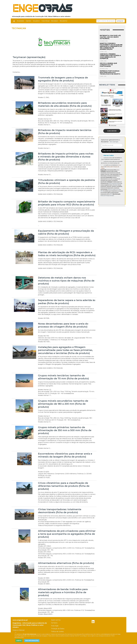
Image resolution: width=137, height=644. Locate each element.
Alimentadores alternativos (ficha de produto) (66, 563)
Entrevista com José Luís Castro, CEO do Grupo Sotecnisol (110, 37)
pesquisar (120, 21)
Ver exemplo (114, 142)
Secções (36, 21)
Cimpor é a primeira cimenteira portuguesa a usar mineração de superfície (110, 56)
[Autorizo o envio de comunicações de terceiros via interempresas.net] (102, 161)
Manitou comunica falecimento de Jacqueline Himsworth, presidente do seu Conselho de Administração (111, 46)
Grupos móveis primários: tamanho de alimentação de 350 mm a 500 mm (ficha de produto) (65, 430)
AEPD (111, 194)
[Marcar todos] (102, 155)
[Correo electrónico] (112, 145)
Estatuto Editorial (18, 630)
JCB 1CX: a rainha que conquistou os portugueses (108, 65)
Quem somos (56, 620)
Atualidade (20, 21)
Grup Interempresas (30, 634)
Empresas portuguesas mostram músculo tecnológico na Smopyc (110, 72)
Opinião (28, 21)
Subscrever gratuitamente (113, 151)
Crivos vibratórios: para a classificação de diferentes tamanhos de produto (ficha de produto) (64, 486)
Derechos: (115, 185)
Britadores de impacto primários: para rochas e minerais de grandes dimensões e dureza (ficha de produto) (66, 157)
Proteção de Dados (58, 629)
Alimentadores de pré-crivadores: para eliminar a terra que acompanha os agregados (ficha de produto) (67, 534)
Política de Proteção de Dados (107, 196)
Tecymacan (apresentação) (29, 57)
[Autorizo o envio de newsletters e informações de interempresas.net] (102, 157)
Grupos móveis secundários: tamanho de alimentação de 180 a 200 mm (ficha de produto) (63, 404)
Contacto (54, 623)
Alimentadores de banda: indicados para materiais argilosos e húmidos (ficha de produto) (63, 592)
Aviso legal (55, 626)
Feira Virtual (45, 21)
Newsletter (64, 21)
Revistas (55, 21)
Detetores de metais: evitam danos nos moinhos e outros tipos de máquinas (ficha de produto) (66, 281)
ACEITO (19, 641)
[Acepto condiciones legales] (102, 165)
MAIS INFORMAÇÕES (32, 641)
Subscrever (112, 131)
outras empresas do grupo (115, 183)
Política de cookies (57, 631)
